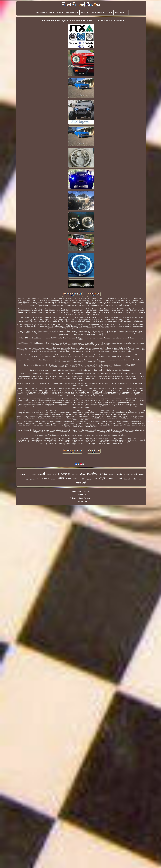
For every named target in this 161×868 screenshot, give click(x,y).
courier (75, 474)
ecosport (112, 474)
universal (89, 479)
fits (38, 478)
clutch (111, 479)
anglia (29, 475)
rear (140, 479)
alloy (82, 474)
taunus (34, 475)
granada (32, 479)
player (141, 474)
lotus (61, 478)
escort (81, 482)
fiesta (126, 475)
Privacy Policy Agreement (81, 498)
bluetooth (127, 479)
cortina (92, 474)
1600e (135, 479)
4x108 (134, 474)
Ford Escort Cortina (81, 491)
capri (103, 478)
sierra (103, 474)
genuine (66, 474)
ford (42, 473)
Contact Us (81, 495)
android (76, 479)
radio (120, 474)
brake (22, 474)
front (119, 478)
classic (53, 479)
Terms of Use (81, 502)
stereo (68, 479)
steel (27, 479)
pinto (95, 479)
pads (49, 475)
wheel (56, 474)
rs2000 (82, 479)
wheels (45, 478)
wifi (23, 479)
